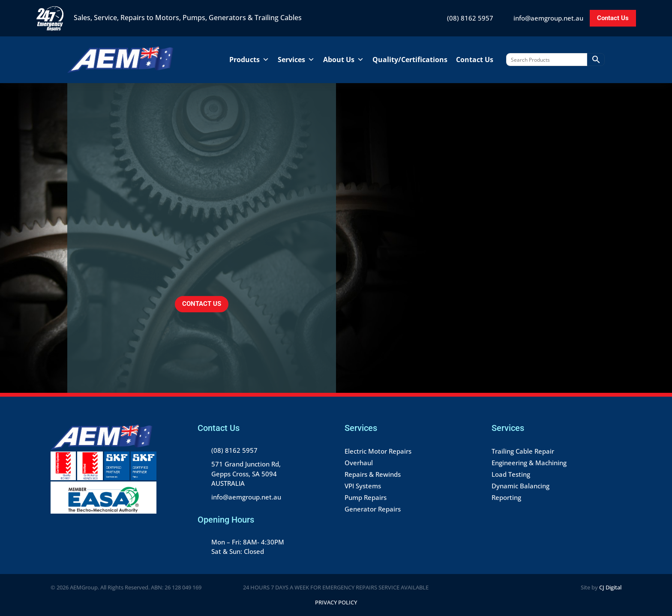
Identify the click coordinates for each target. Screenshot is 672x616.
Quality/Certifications (410, 60)
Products (249, 60)
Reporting (506, 497)
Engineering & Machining (529, 463)
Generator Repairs (373, 509)
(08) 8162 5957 (470, 18)
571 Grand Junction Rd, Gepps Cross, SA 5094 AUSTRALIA (246, 474)
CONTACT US (202, 304)
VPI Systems (363, 486)
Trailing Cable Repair (523, 451)
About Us (343, 60)
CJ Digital (610, 587)
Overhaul (359, 463)
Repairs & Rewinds (373, 474)
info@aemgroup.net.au (548, 18)
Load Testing (511, 474)
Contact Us (613, 18)
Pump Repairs (366, 497)
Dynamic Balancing (520, 486)
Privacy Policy (336, 602)
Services (296, 60)
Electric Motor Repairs (378, 451)
